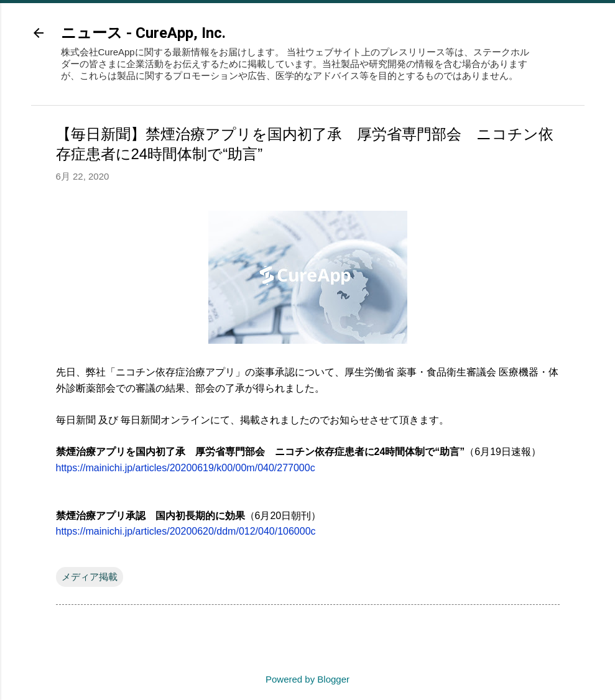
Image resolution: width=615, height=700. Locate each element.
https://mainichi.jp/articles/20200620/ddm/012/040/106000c (186, 519)
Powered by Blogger (307, 670)
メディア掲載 (90, 565)
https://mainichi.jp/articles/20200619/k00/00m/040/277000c (186, 456)
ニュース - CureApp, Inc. (143, 33)
